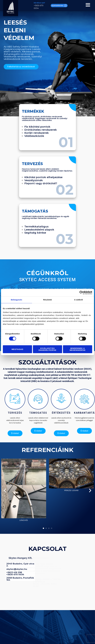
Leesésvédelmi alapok (39, 230)
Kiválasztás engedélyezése (47, 349)
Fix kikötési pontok (37, 127)
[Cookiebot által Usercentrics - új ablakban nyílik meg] (81, 293)
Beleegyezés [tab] (17, 300)
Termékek (33, 111)
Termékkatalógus (36, 226)
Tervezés (32, 164)
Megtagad (17, 349)
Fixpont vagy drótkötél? (41, 183)
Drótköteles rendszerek (41, 130)
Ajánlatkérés (59, 5)
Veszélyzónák (34, 180)
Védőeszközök (34, 136)
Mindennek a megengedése (78, 349)
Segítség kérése (35, 233)
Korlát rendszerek (37, 133)
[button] (5, 490)
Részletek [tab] (47, 300)
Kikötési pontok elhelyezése (43, 177)
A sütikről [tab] (79, 300)
